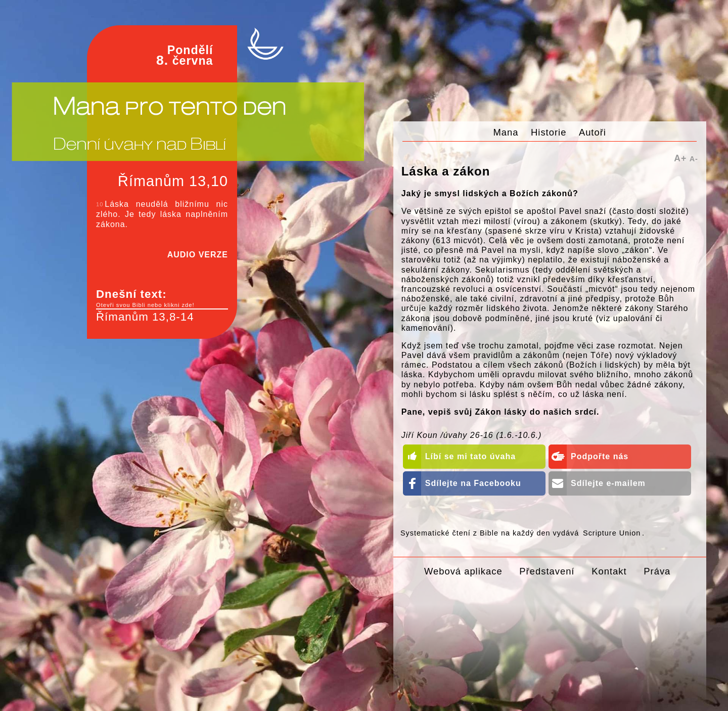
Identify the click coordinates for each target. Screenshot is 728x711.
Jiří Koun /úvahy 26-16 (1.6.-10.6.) (472, 435)
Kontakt (609, 571)
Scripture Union (612, 533)
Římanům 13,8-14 (145, 317)
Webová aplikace (463, 571)
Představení (547, 571)
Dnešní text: (162, 298)
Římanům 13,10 (173, 181)
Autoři (593, 132)
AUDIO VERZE (198, 255)
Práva (657, 571)
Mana (506, 132)
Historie (549, 132)
